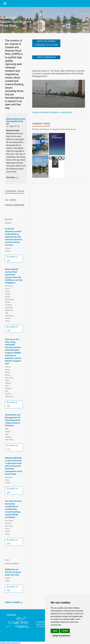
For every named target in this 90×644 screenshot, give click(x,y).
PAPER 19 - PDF (13, 589)
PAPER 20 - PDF (13, 447)
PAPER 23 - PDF (13, 329)
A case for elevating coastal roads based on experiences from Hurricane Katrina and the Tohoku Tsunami (14, 237)
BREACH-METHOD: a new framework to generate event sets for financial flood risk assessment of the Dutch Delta (14, 466)
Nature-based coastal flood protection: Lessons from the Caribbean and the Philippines (14, 276)
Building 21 (40, 619)
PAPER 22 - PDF (13, 404)
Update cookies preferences (10, 643)
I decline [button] (65, 631)
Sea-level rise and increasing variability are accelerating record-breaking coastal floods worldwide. (13, 509)
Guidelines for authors (46, 45)
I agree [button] (55, 631)
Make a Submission (46, 57)
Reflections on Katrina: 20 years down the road (13, 572)
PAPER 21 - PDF (13, 259)
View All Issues (13, 602)
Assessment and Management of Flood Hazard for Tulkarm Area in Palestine (13, 420)
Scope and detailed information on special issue (52, 112)
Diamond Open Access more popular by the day (16, 121)
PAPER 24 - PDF (13, 542)
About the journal (46, 41)
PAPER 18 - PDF (13, 491)
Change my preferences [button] (61, 636)
